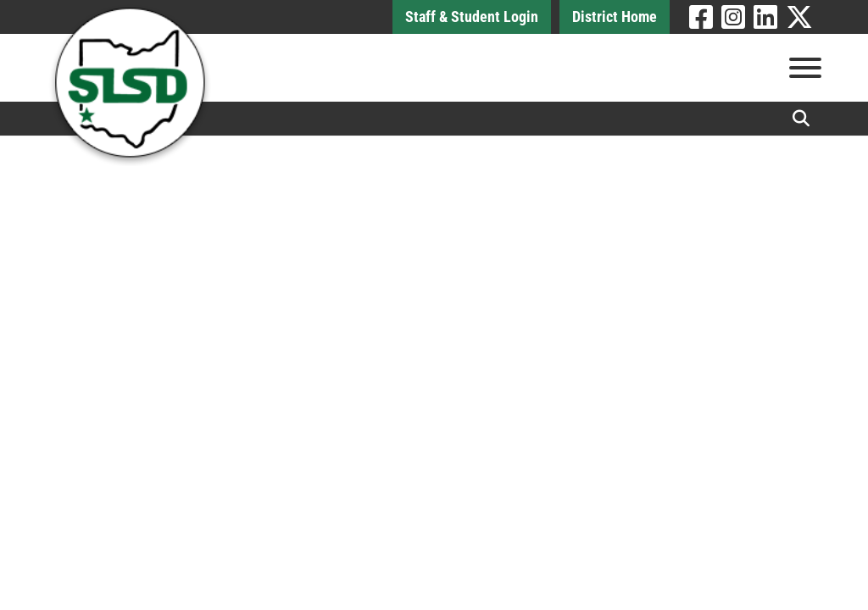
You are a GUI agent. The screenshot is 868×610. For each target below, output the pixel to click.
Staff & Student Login (472, 17)
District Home (615, 17)
